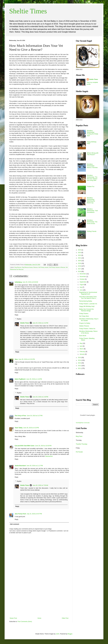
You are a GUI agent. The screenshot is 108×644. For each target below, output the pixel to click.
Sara (16, 359)
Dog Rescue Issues (27, 267)
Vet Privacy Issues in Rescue (57, 267)
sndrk (58, 634)
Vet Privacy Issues (43, 267)
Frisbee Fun (91, 187)
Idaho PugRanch (20, 379)
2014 (80, 360)
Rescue (36, 267)
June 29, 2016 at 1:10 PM (34, 379)
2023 (80, 253)
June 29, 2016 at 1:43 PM (40, 397)
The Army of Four (20, 416)
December (83, 274)
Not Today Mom (84, 316)
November (83, 277)
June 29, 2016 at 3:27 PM (35, 416)
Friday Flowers (84, 314)
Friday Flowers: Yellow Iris (87, 329)
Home (39, 618)
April (81, 346)
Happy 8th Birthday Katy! (87, 306)
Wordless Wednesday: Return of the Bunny (88, 332)
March (82, 349)
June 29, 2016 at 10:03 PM (43, 446)
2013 (80, 363)
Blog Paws (79, 436)
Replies (19, 319)
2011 (80, 368)
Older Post (65, 618)
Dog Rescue (18, 267)
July (81, 287)
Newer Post (13, 618)
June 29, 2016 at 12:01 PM (27, 359)
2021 (80, 258)
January (82, 354)
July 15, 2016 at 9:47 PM (34, 514)
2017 (80, 269)
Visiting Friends (92, 231)
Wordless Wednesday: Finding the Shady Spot (93, 133)
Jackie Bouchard (20, 466)
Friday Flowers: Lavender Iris (88, 304)
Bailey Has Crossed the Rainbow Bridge (86, 310)
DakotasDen (49, 456)
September (83, 282)
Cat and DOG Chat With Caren (25, 446)
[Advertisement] (39, 600)
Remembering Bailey (86, 301)
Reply (16, 315)
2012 (80, 366)
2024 (80, 250)
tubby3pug (18, 282)
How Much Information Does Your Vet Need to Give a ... (88, 298)
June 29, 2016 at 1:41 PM (40, 323)
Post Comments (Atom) (25, 622)
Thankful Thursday (82, 444)
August (82, 285)
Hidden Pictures (84, 326)
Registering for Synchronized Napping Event (88, 293)
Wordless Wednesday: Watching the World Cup (91, 200)
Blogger (70, 634)
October (82, 279)
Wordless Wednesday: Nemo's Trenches (92, 166)
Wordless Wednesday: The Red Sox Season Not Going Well (92, 178)
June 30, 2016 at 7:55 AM (40, 485)
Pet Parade (79, 452)
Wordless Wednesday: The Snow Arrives (92, 222)
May (81, 343)
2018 (80, 266)
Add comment (14, 524)
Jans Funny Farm (20, 514)
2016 (80, 271)
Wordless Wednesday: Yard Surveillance (92, 211)
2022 (80, 255)
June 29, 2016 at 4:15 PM (31, 428)
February (83, 352)
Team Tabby (19, 428)
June (81, 290)
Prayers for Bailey (85, 323)
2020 (80, 261)
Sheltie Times (28, 11)
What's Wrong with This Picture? (93, 154)
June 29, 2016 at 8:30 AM (30, 282)
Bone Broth (83, 336)
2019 (80, 263)
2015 (80, 358)
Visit (83, 423)
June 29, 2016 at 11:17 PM (35, 466)
